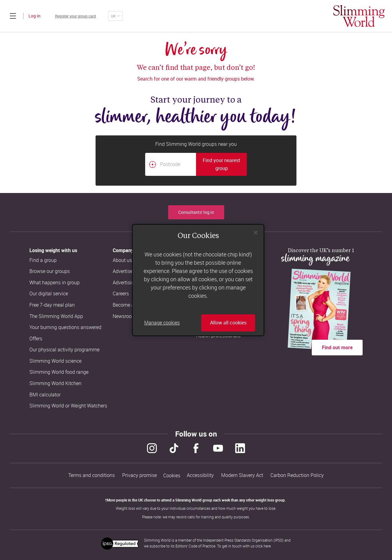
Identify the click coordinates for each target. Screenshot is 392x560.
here (267, 544)
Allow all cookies (228, 323)
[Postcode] (171, 164)
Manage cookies (162, 323)
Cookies (172, 474)
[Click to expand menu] (13, 16)
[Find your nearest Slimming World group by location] (153, 165)
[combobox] (196, 164)
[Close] (256, 233)
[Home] (359, 16)
